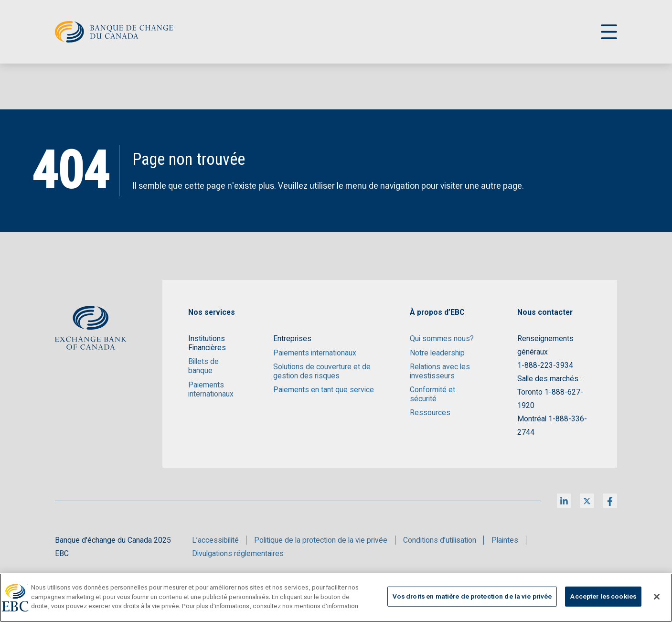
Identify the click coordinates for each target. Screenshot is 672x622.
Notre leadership (437, 353)
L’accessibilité (215, 540)
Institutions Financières (207, 343)
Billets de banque (203, 366)
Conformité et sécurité (432, 394)
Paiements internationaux (211, 389)
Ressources (430, 413)
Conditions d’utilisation (440, 540)
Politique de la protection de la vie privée (321, 540)
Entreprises (292, 338)
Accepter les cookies (603, 596)
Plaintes (505, 540)
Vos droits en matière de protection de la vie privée (472, 596)
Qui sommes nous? (442, 338)
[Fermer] (657, 597)
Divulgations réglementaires (238, 553)
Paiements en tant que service (324, 390)
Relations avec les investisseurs (440, 371)
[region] (336, 598)
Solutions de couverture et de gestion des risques (322, 371)
